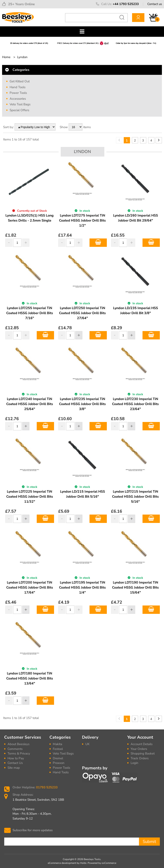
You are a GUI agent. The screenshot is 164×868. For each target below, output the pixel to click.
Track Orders (140, 758)
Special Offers (19, 110)
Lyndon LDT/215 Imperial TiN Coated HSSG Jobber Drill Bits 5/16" (135, 497)
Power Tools (18, 93)
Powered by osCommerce (102, 863)
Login (134, 763)
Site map (14, 768)
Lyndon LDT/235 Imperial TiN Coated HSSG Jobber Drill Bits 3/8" (82, 404)
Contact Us (15, 763)
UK (87, 744)
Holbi (83, 863)
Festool (58, 749)
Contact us (155, 4)
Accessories (18, 99)
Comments (15, 749)
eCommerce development (62, 863)
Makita (57, 744)
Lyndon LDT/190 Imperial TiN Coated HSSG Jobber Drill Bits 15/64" (135, 588)
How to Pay (16, 758)
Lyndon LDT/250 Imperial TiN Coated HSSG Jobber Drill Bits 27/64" (82, 313)
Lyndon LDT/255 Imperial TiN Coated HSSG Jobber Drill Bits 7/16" (30, 313)
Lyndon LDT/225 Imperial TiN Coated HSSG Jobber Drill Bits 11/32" (30, 497)
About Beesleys (18, 744)
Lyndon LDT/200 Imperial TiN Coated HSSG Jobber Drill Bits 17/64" (30, 588)
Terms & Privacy (19, 753)
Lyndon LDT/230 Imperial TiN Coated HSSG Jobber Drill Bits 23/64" (135, 404)
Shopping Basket (143, 753)
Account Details (142, 744)
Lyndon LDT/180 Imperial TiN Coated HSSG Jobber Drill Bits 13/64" (30, 678)
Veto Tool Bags (20, 104)
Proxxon (59, 763)
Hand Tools (18, 87)
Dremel (58, 758)
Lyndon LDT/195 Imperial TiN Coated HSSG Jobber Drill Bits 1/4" (82, 588)
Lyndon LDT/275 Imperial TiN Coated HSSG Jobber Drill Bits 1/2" (82, 221)
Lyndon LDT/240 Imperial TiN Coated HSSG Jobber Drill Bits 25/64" (30, 404)
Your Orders (139, 749)
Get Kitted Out (20, 81)
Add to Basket (98, 243)
